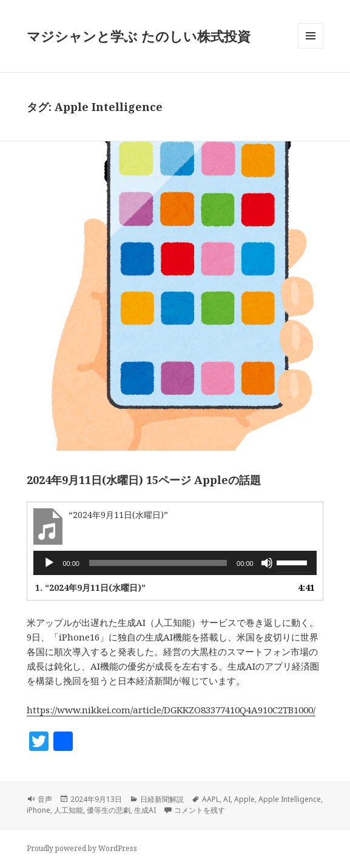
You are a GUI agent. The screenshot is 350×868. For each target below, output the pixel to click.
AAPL (211, 799)
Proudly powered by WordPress (82, 848)
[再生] (49, 563)
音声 (45, 799)
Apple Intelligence (290, 799)
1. (90, 587)
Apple (244, 799)
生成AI (145, 810)
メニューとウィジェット (311, 48)
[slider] (158, 563)
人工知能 (69, 810)
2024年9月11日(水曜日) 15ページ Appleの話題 (144, 480)
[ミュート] (267, 563)
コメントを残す (200, 810)
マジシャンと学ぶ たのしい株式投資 (139, 36)
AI (227, 799)
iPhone (39, 810)
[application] (175, 563)
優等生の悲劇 (109, 810)
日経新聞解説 (162, 799)
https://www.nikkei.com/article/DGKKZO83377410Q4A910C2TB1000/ (171, 710)
